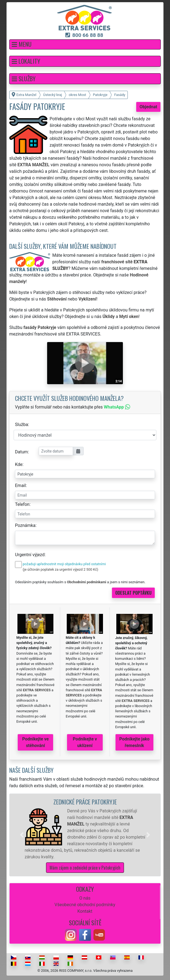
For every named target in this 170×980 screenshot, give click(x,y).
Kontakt (85, 911)
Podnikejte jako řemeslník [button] (134, 742)
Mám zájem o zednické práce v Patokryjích (85, 868)
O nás (85, 898)
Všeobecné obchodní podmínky (85, 905)
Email (20, 485)
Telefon (22, 504)
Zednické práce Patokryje (85, 802)
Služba (22, 425)
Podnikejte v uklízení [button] (85, 742)
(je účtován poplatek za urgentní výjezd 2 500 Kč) (60, 569)
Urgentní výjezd (30, 555)
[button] (85, 44)
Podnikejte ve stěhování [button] (36, 742)
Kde (19, 464)
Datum (21, 452)
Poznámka (25, 525)
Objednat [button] (148, 107)
